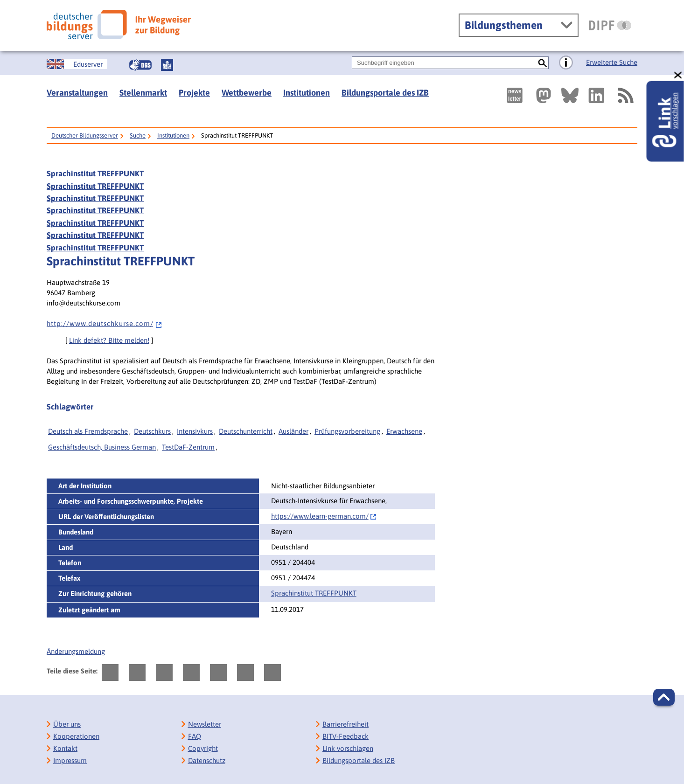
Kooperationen (76, 736)
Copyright (203, 748)
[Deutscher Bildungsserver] (119, 24)
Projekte (194, 93)
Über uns (67, 724)
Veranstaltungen (77, 93)
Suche (138, 135)
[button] (664, 697)
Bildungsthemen (504, 25)
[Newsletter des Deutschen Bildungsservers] (515, 95)
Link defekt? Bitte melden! (109, 340)
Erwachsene (404, 431)
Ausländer (293, 431)
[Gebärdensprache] (140, 65)
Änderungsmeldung (76, 651)
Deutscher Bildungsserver (85, 135)
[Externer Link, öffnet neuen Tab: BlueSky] (570, 95)
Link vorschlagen (348, 748)
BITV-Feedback (345, 736)
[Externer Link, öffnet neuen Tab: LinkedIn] (596, 95)
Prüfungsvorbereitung (347, 431)
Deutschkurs (152, 431)
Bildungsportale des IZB (385, 93)
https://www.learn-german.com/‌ (320, 516)
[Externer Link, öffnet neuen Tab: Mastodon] (544, 95)
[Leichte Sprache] (167, 65)
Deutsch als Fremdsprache (88, 431)
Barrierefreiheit (345, 724)
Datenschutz (207, 760)
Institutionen (307, 93)
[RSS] (625, 95)
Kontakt (65, 748)
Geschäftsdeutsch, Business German (102, 447)
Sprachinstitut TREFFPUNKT (95, 173)
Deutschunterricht (246, 431)
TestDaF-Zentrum (188, 447)
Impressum (70, 760)
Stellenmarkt (143, 93)
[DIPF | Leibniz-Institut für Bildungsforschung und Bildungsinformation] (610, 25)
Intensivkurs (195, 431)
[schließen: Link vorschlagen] (678, 75)
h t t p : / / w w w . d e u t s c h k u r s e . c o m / (105, 323)
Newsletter (205, 724)
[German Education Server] (77, 64)
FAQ (195, 736)
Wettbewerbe (247, 93)
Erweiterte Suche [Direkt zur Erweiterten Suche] (612, 62)
